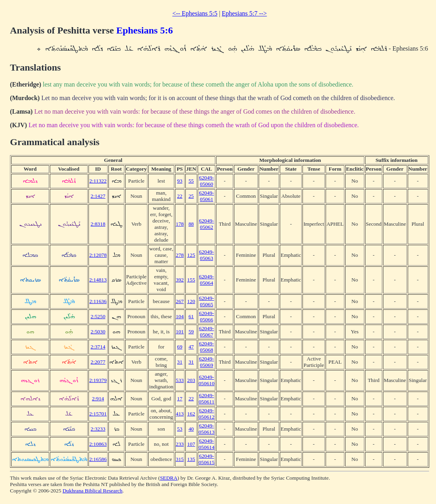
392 (180, 280)
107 (191, 444)
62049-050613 (206, 429)
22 (180, 196)
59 (191, 332)
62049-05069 (206, 362)
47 (191, 347)
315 (180, 459)
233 (180, 444)
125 (191, 255)
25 (191, 196)
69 (180, 347)
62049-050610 (206, 380)
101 (180, 332)
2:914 (98, 399)
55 (191, 181)
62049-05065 (206, 301)
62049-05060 (206, 181)
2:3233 (98, 429)
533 (180, 380)
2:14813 (98, 280)
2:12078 (98, 255)
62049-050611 (206, 399)
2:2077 (98, 362)
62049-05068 (206, 347)
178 (180, 224)
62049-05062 (206, 224)
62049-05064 (206, 280)
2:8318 (98, 224)
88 (191, 224)
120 (191, 301)
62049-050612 (206, 414)
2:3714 (98, 347)
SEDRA (169, 478)
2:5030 (98, 332)
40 (191, 429)
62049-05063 (206, 255)
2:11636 (98, 301)
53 (180, 429)
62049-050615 (206, 459)
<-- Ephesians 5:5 (195, 13)
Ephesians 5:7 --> (245, 13)
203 (191, 380)
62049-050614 (206, 444)
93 (180, 181)
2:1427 (98, 196)
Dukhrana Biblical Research (92, 491)
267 (180, 301)
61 (191, 316)
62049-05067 (206, 332)
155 (191, 280)
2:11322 (98, 181)
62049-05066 (206, 316)
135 (191, 459)
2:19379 (98, 380)
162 (191, 414)
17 (180, 399)
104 (180, 316)
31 (180, 362)
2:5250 (98, 316)
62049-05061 (206, 196)
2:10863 (98, 444)
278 (180, 255)
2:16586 (98, 459)
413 (180, 414)
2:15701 (98, 414)
